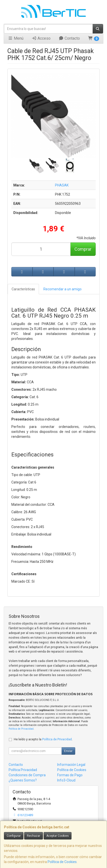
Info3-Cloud (66, 780)
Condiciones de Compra (27, 775)
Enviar (68, 751)
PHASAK (62, 185)
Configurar (14, 836)
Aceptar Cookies (58, 836)
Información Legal (71, 765)
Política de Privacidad (21, 729)
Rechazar (34, 836)
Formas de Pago (70, 775)
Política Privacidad (23, 770)
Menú (16, 38)
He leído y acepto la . (43, 739)
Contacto (69, 38)
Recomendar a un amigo (62, 289)
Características (23, 289)
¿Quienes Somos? (23, 780)
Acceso (41, 38)
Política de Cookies (62, 862)
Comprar (83, 249)
